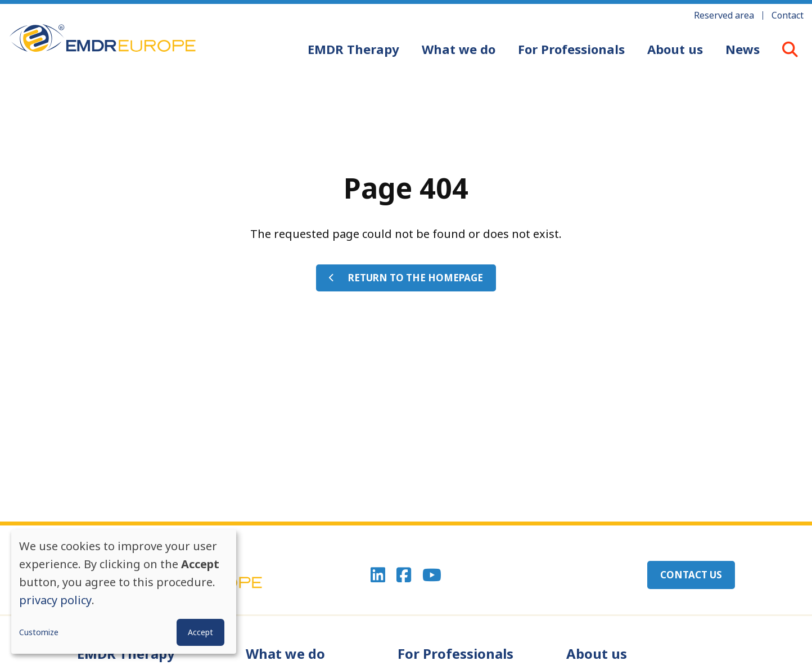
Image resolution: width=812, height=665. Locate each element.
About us (675, 49)
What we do (459, 49)
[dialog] (124, 592)
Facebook (404, 575)
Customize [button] (39, 632)
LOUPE (790, 49)
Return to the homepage (416, 278)
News (743, 49)
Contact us (691, 575)
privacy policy (55, 600)
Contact (788, 15)
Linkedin (378, 575)
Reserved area (724, 15)
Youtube (432, 575)
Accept (200, 632)
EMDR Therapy (353, 49)
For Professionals (571, 49)
